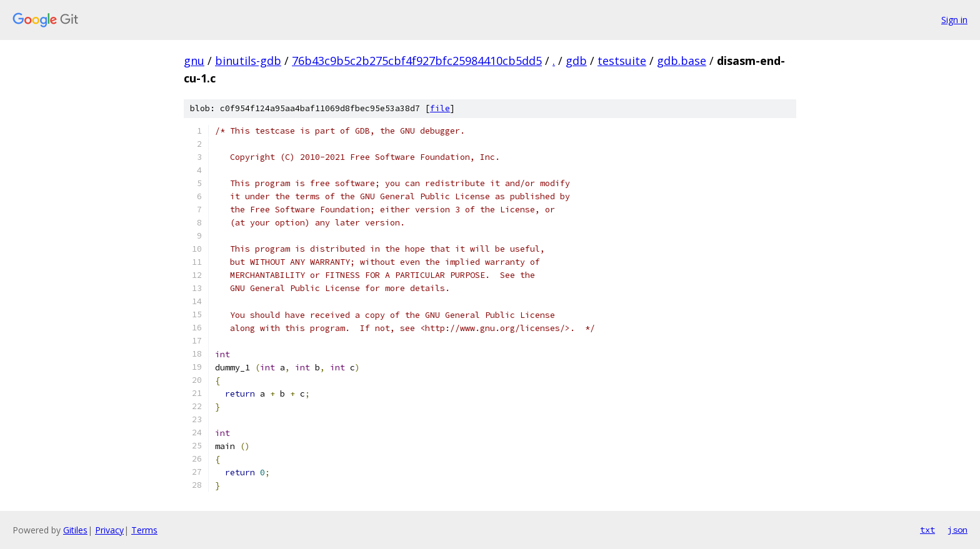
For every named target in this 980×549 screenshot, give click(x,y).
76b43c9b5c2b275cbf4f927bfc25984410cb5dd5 (417, 61)
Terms (144, 530)
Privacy (109, 530)
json (957, 530)
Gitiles (75, 530)
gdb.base (682, 61)
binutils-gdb (248, 61)
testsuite (622, 61)
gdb (576, 61)
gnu (194, 61)
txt (927, 530)
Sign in (954, 20)
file (440, 108)
